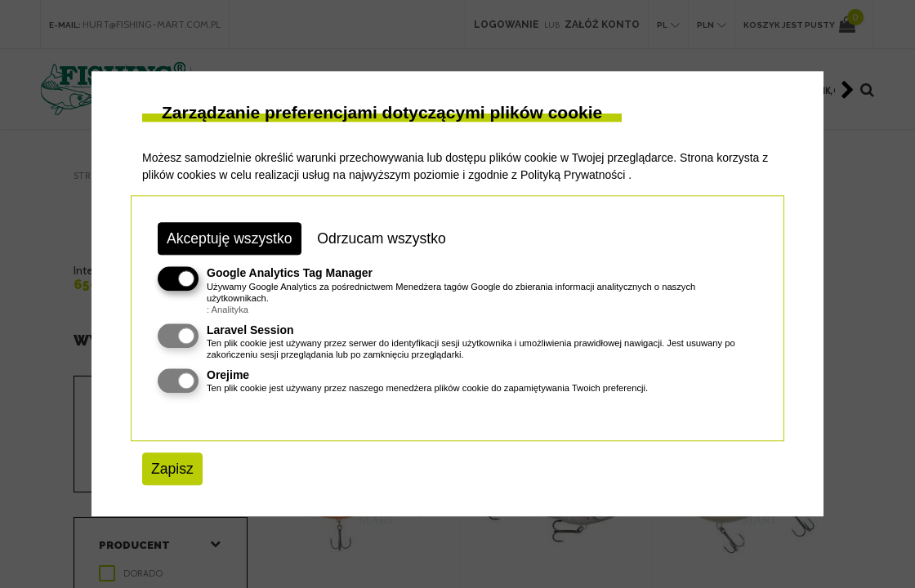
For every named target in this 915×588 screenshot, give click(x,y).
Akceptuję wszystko (230, 238)
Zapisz (172, 469)
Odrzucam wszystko (381, 238)
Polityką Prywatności (573, 175)
